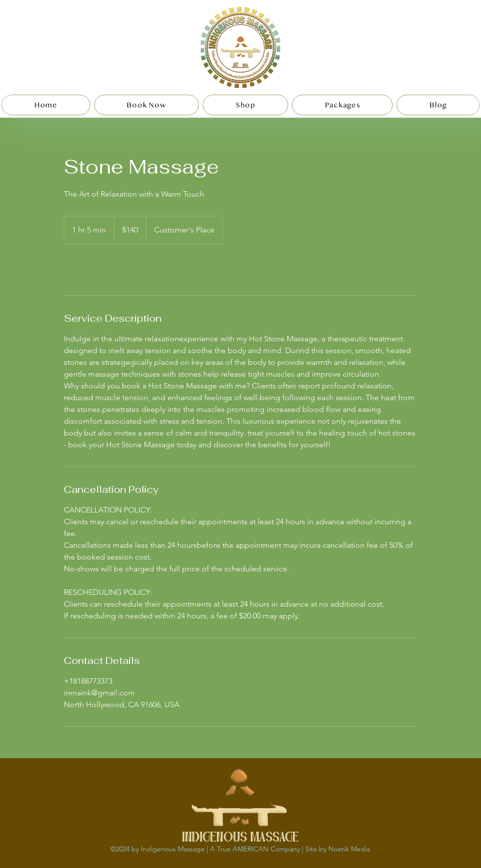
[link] (96, 270)
